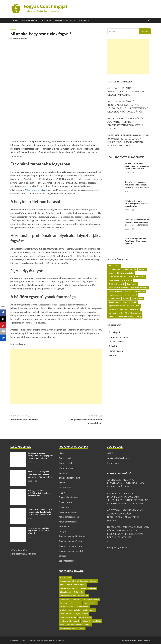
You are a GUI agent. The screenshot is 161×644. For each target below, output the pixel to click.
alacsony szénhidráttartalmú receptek (122, 269)
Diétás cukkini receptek (117, 277)
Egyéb (62, 483)
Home (15, 21)
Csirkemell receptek (118, 337)
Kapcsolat (85, 21)
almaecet (142, 269)
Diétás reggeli (66, 463)
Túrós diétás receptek (133, 313)
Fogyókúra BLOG (30, 21)
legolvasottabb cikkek (117, 306)
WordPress (136, 640)
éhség (139, 317)
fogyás (13, 30)
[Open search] (149, 21)
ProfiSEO (22, 550)
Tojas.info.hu (115, 346)
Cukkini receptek (117, 342)
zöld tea (112, 317)
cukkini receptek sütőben (125, 273)
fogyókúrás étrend (115, 295)
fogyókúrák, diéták (68, 512)
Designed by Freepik (117, 547)
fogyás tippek (65, 502)
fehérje (127, 291)
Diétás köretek (114, 280)
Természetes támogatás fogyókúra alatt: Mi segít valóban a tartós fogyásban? (137, 185)
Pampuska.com (116, 351)
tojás (121, 313)
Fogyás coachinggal (20, 38)
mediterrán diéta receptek (118, 309)
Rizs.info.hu (114, 355)
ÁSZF (110, 453)
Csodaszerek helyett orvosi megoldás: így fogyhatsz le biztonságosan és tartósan (137, 222)
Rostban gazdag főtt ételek (72, 536)
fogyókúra (64, 507)
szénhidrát (112, 313)
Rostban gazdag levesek (70, 546)
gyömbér (126, 298)
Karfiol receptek (115, 302)
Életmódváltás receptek (126, 317)
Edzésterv (64, 473)
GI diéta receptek (131, 295)
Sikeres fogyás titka (65, 21)
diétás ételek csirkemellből (119, 288)
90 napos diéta (114, 266)
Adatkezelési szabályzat (119, 458)
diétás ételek (132, 284)
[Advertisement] (56, 377)
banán (111, 273)
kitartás (134, 302)
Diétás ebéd (65, 458)
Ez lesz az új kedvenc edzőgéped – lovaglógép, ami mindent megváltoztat (138, 166)
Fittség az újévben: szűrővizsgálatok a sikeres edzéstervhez (137, 203)
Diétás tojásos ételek (116, 284)
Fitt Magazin (115, 332)
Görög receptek (137, 298)
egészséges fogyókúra (69, 478)
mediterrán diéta (133, 306)
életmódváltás (66, 487)
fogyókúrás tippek (68, 522)
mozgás (63, 531)
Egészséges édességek (139, 288)
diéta (61, 453)
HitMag (147, 640)
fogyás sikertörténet (69, 497)
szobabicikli (135, 309)
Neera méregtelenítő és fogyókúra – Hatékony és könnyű (136, 241)
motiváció (64, 526)
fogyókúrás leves (139, 291)
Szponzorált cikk (67, 561)
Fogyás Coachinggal (45, 6)
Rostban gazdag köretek (71, 541)
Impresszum (113, 463)
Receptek (47, 21)
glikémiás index (114, 298)
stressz (62, 556)
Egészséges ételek (115, 291)
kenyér (126, 302)
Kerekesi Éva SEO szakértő (23, 554)
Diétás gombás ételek (137, 277)
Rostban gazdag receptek (71, 551)
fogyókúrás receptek (69, 517)
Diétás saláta (127, 280)
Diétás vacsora (66, 468)
